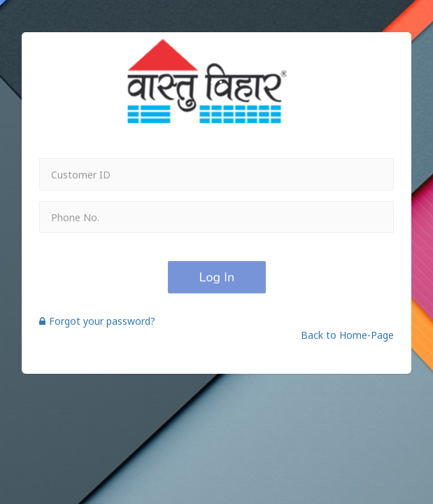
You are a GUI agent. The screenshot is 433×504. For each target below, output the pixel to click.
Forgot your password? (97, 321)
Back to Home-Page (347, 335)
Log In (216, 277)
